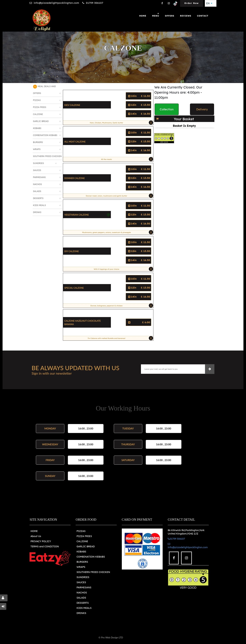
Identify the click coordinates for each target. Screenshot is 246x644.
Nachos (37, 184)
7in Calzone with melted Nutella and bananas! (120, 338)
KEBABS (81, 552)
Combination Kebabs (45, 135)
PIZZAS (81, 531)
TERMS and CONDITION (45, 546)
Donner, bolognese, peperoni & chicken (121, 306)
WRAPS (81, 567)
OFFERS (169, 16)
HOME (34, 531)
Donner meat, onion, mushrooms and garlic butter (119, 196)
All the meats (126, 159)
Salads (37, 191)
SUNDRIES (83, 577)
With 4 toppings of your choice (123, 269)
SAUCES (81, 582)
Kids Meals (39, 205)
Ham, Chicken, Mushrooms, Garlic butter (121, 123)
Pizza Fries (40, 107)
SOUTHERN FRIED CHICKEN (93, 572)
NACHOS (82, 593)
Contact (203, 16)
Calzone (38, 114)
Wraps (37, 149)
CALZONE (82, 541)
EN (209, 3)
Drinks (37, 212)
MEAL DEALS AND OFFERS (44, 90)
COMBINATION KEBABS (91, 557)
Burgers (38, 142)
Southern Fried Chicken (47, 156)
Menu (156, 16)
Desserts (38, 198)
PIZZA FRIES (84, 536)
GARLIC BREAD (86, 546)
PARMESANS (84, 587)
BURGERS (82, 562)
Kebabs (37, 128)
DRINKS (81, 613)
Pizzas (37, 100)
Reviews (186, 16)
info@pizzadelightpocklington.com (56, 3)
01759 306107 (95, 3)
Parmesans (39, 177)
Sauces (37, 170)
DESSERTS (83, 603)
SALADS (81, 598)
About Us (36, 536)
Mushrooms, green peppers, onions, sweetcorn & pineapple (117, 232)
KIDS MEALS (84, 608)
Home (143, 16)
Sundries (38, 163)
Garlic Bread (41, 121)
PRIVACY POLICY (41, 541)
